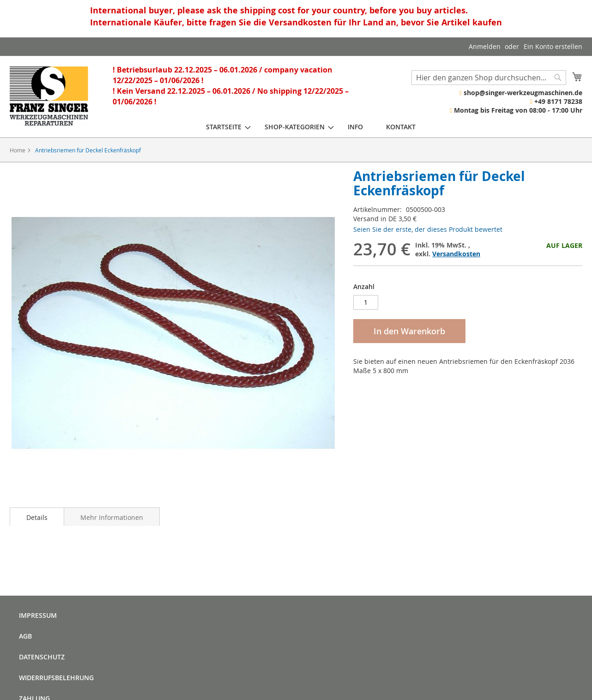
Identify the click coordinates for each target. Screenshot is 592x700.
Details (37, 517)
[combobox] (489, 78)
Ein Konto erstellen (553, 46)
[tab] (37, 517)
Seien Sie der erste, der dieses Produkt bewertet (428, 229)
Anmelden (485, 46)
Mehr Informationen (112, 517)
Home (18, 150)
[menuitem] (224, 127)
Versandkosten (456, 254)
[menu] (311, 127)
